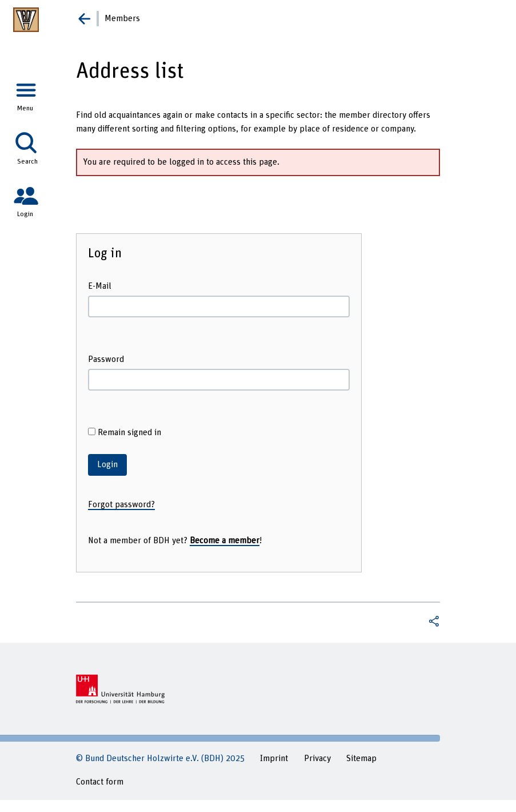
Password (106, 359)
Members (122, 19)
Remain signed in (125, 432)
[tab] (26, 92)
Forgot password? (121, 505)
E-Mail (100, 286)
